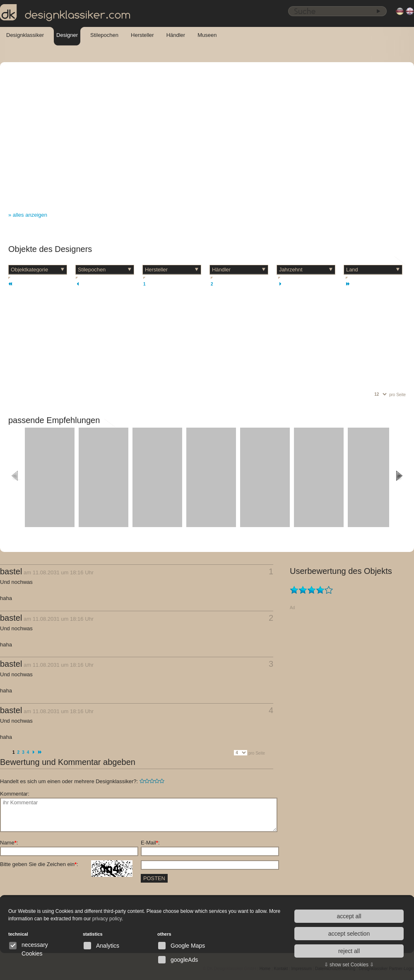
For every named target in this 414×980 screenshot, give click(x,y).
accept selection (349, 934)
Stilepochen (104, 35)
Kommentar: (15, 794)
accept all (349, 916)
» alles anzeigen (28, 215)
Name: (9, 843)
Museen (207, 35)
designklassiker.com (65, 13)
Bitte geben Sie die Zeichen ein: (66, 864)
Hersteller (142, 35)
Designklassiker (25, 35)
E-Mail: (150, 843)
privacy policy (107, 919)
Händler (176, 35)
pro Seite (397, 395)
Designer (67, 35)
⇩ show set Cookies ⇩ (349, 965)
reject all (349, 951)
